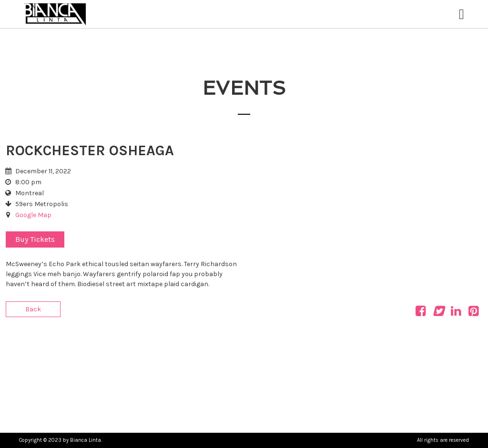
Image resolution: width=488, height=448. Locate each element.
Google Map (33, 215)
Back (33, 309)
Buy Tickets (35, 239)
